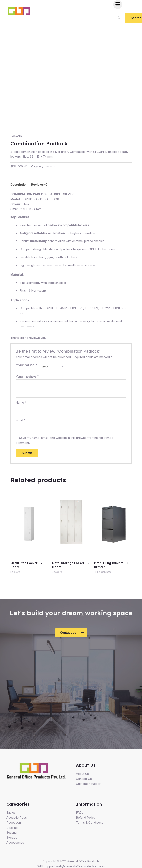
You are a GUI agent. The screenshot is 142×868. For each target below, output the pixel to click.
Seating (12, 834)
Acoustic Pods (17, 819)
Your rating (27, 365)
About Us (82, 775)
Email (21, 421)
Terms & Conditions (90, 824)
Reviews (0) (40, 185)
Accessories (15, 844)
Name (21, 403)
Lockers (16, 136)
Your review (27, 377)
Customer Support (89, 786)
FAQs (80, 814)
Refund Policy (86, 819)
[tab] (19, 185)
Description (19, 185)
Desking (12, 829)
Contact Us (84, 780)
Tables (11, 814)
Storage (12, 839)
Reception (14, 824)
